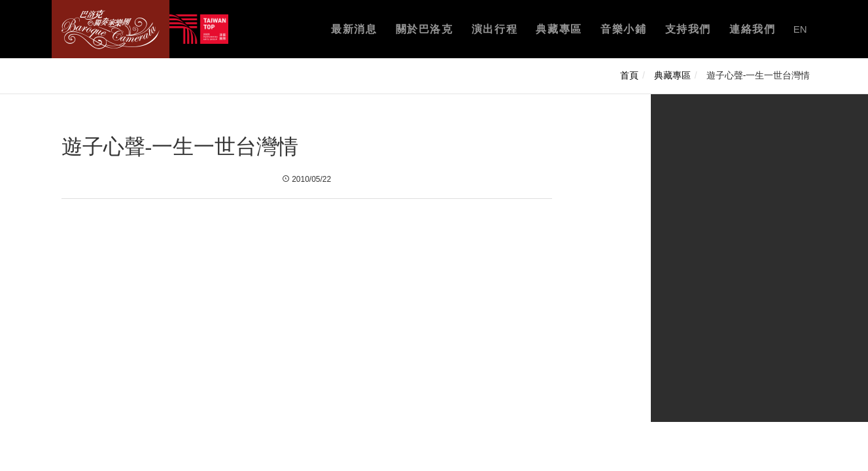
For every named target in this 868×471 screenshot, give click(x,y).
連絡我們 (752, 29)
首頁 (629, 75)
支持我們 (688, 29)
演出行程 (495, 29)
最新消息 (354, 29)
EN (800, 29)
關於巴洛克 (425, 29)
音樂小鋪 (623, 29)
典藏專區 (559, 29)
